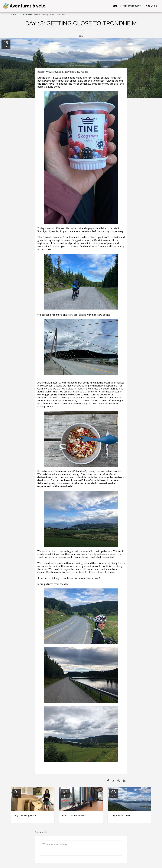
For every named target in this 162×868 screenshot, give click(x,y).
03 (114, 793)
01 (17, 793)
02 (65, 793)
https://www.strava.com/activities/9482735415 (63, 72)
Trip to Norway (25, 14)
